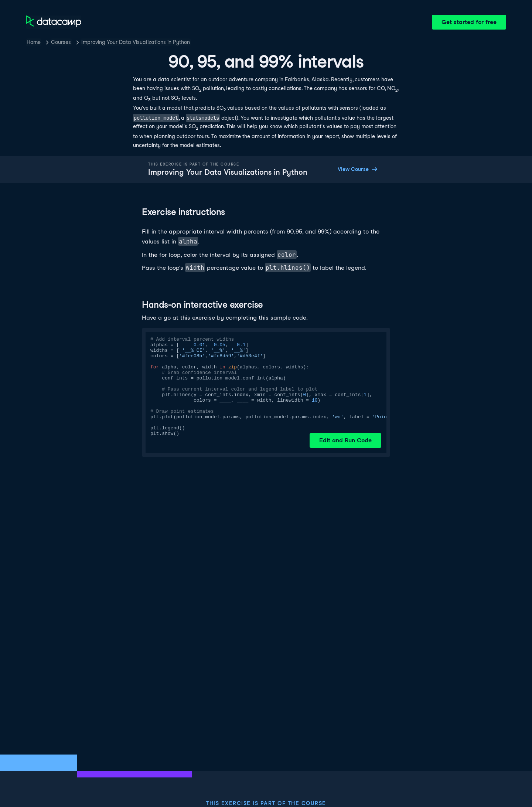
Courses (61, 42)
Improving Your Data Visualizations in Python (136, 42)
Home (34, 42)
